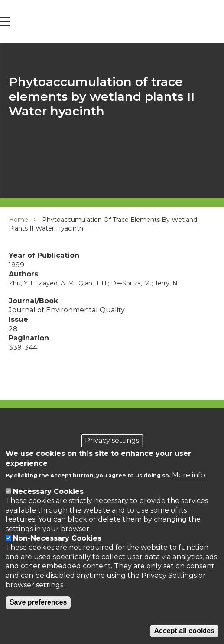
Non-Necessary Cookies (57, 538)
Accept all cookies (184, 631)
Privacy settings (112, 441)
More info (188, 475)
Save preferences (38, 602)
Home (18, 220)
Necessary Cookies (48, 492)
